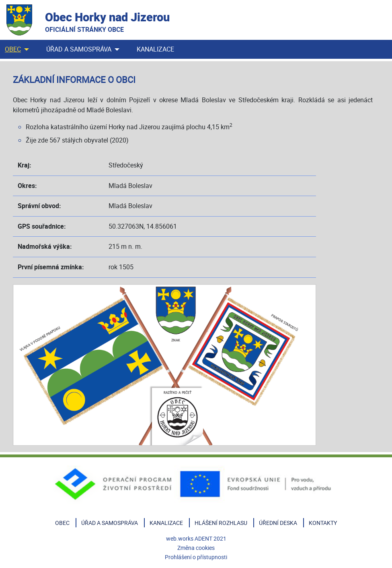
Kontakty (323, 523)
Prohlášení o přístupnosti (196, 557)
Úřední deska (278, 523)
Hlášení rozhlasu (221, 523)
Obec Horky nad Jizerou (107, 22)
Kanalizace (155, 49)
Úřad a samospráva (79, 49)
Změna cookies (196, 548)
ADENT (203, 538)
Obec (13, 49)
